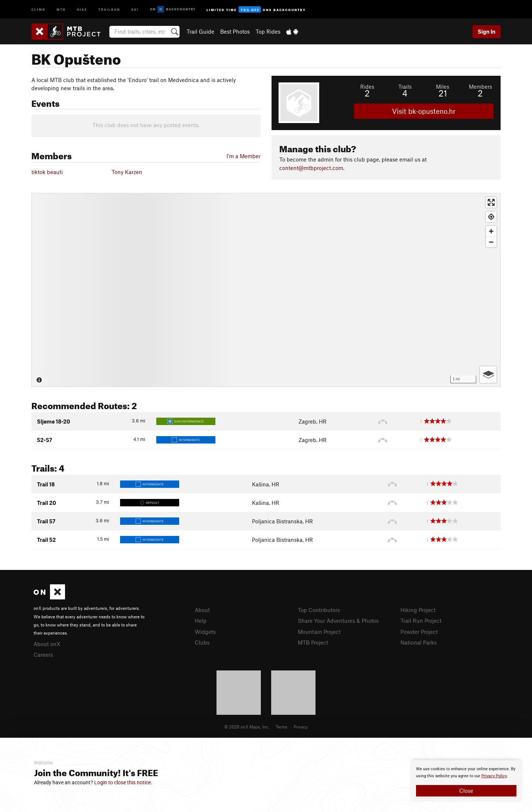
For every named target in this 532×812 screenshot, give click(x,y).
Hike (82, 9)
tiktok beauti (47, 172)
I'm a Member (243, 156)
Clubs (202, 642)
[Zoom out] (491, 242)
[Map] (266, 290)
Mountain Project (319, 632)
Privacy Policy (494, 776)
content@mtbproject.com (311, 168)
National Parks (419, 642)
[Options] (488, 375)
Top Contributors (319, 610)
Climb (38, 9)
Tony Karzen (127, 172)
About (202, 610)
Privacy (301, 727)
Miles (443, 86)
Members (480, 86)
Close (466, 791)
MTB (61, 9)
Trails (405, 86)
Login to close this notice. (123, 782)
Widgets (205, 632)
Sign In (487, 31)
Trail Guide (200, 31)
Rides (367, 86)
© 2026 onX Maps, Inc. (247, 727)
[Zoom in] (491, 231)
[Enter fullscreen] (491, 202)
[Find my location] (491, 217)
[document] (466, 781)
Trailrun (109, 9)
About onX (47, 644)
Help (201, 621)
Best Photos (235, 31)
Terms (282, 727)
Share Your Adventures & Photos (338, 621)
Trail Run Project (421, 621)
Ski (135, 9)
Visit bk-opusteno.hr (424, 111)
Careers (43, 655)
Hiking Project (418, 610)
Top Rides (268, 31)
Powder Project (419, 632)
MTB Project (313, 642)
